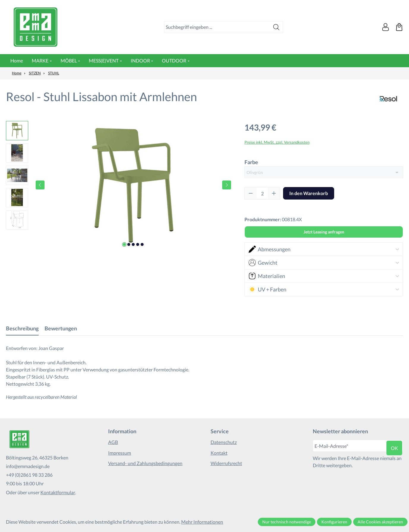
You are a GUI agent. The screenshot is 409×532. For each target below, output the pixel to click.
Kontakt (219, 453)
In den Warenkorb (309, 193)
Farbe (251, 162)
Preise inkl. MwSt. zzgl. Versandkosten (277, 142)
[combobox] (217, 27)
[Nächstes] (227, 185)
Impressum (120, 453)
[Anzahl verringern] (251, 193)
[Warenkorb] (399, 27)
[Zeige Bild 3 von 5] (133, 244)
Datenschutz (224, 442)
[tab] (22, 328)
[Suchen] (276, 27)
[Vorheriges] (40, 185)
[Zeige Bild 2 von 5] (129, 244)
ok (394, 448)
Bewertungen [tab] (61, 328)
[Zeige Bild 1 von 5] (124, 244)
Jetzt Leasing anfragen (324, 232)
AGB (113, 442)
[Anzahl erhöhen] (274, 193)
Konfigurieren (334, 522)
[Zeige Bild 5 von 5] (142, 244)
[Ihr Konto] (386, 27)
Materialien (267, 276)
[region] (119, 185)
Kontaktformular (58, 492)
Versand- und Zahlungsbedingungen (145, 463)
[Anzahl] (262, 193)
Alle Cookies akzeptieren (380, 522)
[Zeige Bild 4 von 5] (138, 244)
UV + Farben (268, 289)
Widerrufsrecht (226, 463)
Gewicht (263, 263)
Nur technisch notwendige (287, 522)
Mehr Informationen (202, 522)
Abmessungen (270, 249)
